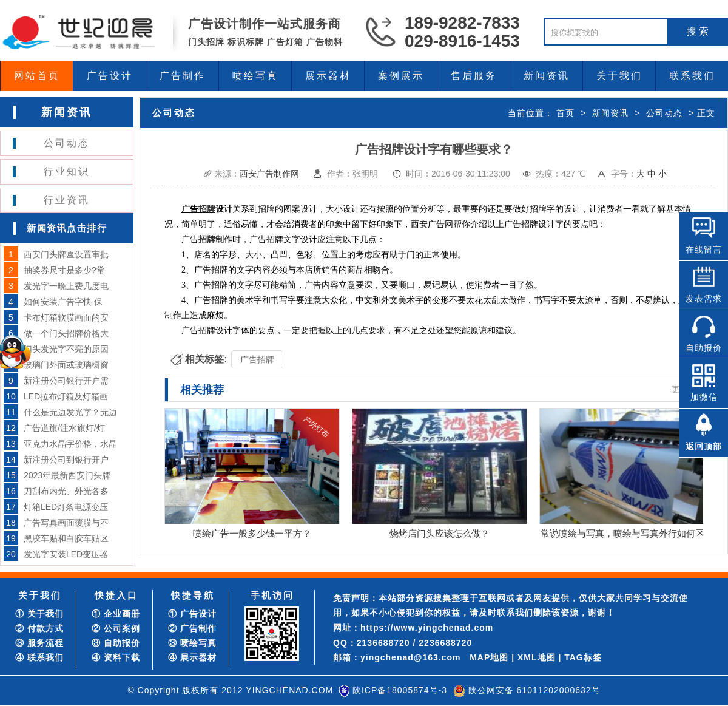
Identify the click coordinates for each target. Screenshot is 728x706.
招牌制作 (215, 239)
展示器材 (328, 76)
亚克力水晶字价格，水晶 (70, 444)
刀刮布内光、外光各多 (66, 491)
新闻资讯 (547, 76)
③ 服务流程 (39, 643)
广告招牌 (257, 359)
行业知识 (67, 171)
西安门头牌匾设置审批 (66, 254)
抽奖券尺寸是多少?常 (64, 270)
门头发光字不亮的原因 (66, 349)
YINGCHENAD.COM (289, 690)
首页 (565, 113)
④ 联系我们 (39, 657)
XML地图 (537, 657)
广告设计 (110, 76)
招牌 (207, 209)
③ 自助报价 (116, 643)
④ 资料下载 (116, 657)
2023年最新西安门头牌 (67, 475)
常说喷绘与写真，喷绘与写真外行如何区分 (627, 533)
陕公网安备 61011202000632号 (534, 690)
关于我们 (619, 76)
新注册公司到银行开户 (66, 460)
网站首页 (37, 76)
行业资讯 (67, 200)
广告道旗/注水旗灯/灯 (64, 428)
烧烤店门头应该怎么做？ (440, 533)
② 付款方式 (39, 628)
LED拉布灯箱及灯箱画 (66, 396)
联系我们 (692, 76)
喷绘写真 (255, 76)
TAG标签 (583, 657)
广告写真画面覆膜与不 (66, 523)
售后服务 (474, 76)
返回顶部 (704, 446)
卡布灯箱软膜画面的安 (66, 317)
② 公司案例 (116, 628)
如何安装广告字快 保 (63, 302)
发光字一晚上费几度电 (66, 286)
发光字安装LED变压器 (66, 554)
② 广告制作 (192, 628)
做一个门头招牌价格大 (66, 333)
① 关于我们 (39, 614)
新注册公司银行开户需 (66, 381)
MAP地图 (489, 657)
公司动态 (67, 143)
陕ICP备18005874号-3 (400, 690)
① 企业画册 (116, 614)
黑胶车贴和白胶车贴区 (66, 538)
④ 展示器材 (192, 657)
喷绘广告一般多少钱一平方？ (252, 533)
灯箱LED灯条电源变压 (66, 507)
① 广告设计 (192, 614)
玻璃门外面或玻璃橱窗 (66, 365)
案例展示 (401, 76)
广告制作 (183, 76)
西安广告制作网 (269, 174)
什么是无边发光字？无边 (70, 412)
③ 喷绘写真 (192, 643)
